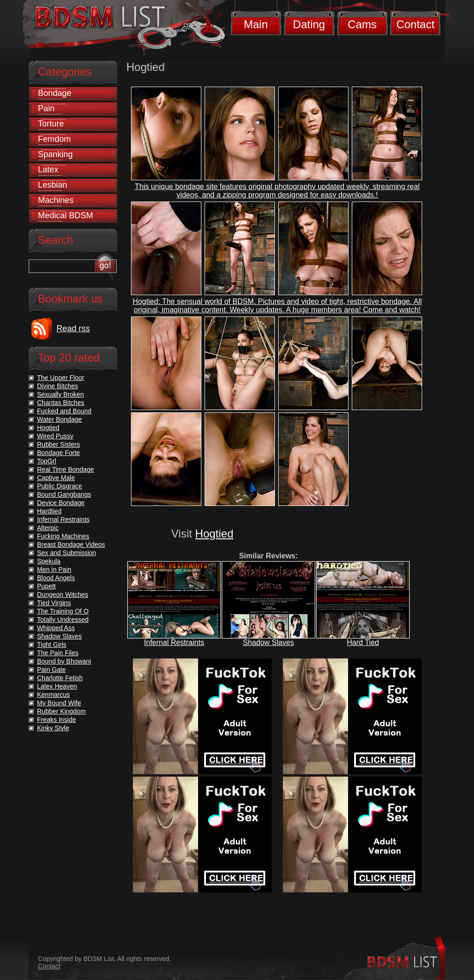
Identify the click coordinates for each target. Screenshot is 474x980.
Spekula (49, 561)
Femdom (54, 139)
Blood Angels (56, 578)
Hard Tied (363, 642)
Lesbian (53, 185)
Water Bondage (59, 419)
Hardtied (49, 511)
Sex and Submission (67, 553)
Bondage (55, 93)
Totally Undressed (63, 620)
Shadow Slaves (268, 642)
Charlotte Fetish (60, 678)
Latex (48, 170)
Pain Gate (51, 670)
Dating (309, 24)
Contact (415, 24)
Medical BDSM (65, 215)
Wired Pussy (55, 436)
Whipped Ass (56, 628)
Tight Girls (52, 645)
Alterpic (48, 528)
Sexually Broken (60, 394)
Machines (56, 200)
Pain (46, 108)
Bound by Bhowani (64, 661)
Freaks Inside (56, 720)
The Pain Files (58, 653)
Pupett (46, 586)
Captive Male (56, 478)
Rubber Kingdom (61, 711)
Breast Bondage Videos (71, 544)
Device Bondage (61, 503)
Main (256, 24)
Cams (362, 24)
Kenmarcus (53, 695)
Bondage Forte (59, 453)
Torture (51, 124)
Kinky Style (53, 728)
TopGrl (47, 461)
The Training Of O (63, 611)
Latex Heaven (57, 686)
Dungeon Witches (63, 594)
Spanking (55, 154)
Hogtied (215, 534)
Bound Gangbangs (64, 494)
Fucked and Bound (64, 411)
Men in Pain (54, 569)
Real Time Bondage (65, 469)
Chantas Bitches (61, 403)
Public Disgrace (59, 486)
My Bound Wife (59, 703)
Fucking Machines (63, 536)
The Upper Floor (61, 378)
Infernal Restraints (174, 642)
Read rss (73, 329)
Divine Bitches (58, 386)
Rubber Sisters (59, 444)
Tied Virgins (54, 603)
